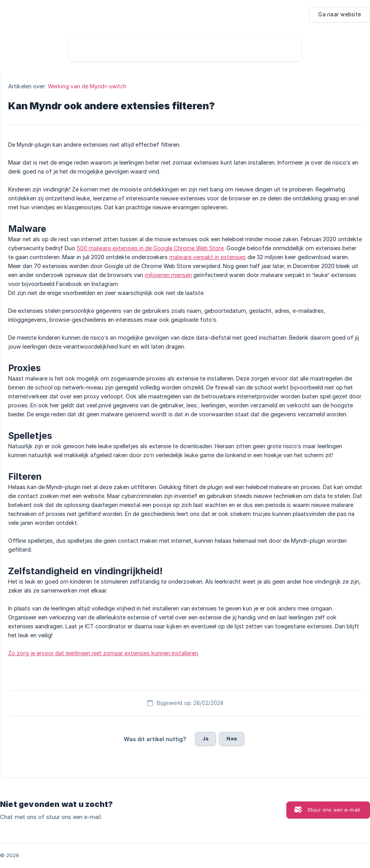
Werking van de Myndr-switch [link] (87, 86)
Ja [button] (205, 738)
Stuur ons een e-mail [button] (334, 810)
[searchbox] (185, 49)
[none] (340, 15)
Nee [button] (231, 738)
